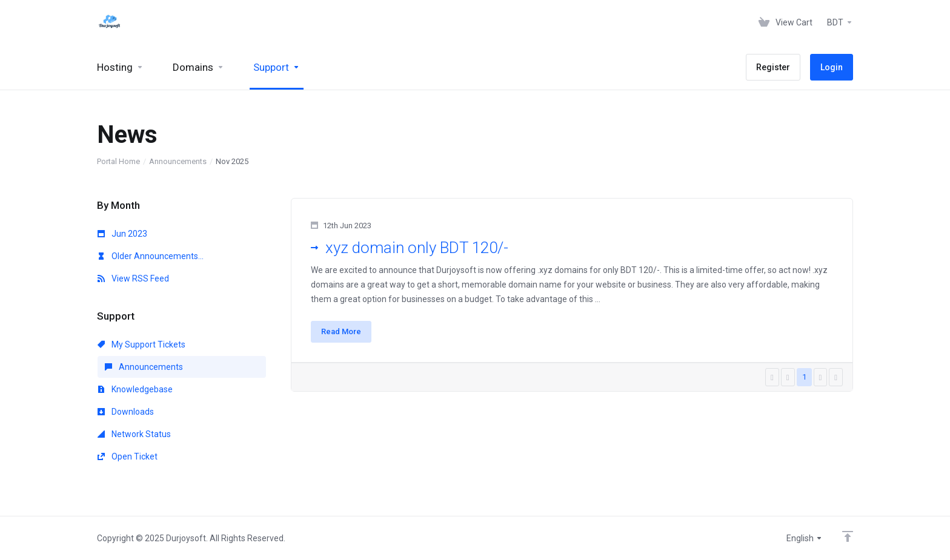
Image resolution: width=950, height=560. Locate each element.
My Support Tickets (141, 344)
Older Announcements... (151, 256)
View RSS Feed (133, 278)
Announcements (178, 161)
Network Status (134, 434)
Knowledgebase (135, 389)
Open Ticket (128, 456)
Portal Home (118, 161)
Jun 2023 (122, 234)
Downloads (126, 412)
